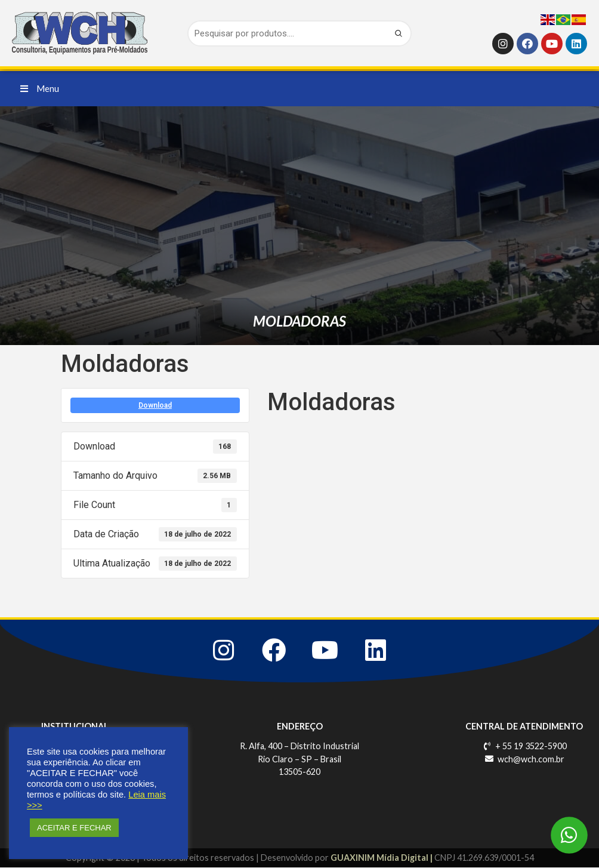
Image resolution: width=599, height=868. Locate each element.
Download (155, 405)
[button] (40, 89)
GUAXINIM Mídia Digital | (382, 859)
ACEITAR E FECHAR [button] (74, 828)
